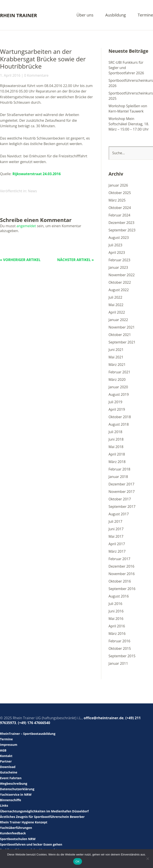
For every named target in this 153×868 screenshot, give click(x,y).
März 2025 (117, 200)
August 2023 (119, 238)
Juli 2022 (115, 297)
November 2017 (122, 492)
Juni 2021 (116, 350)
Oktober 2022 (120, 282)
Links (4, 805)
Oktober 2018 (120, 417)
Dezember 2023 (121, 223)
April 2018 (117, 454)
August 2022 (119, 290)
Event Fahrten (11, 778)
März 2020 (117, 380)
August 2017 (119, 514)
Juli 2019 (115, 402)
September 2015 (122, 656)
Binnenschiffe (11, 800)
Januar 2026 (118, 185)
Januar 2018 (118, 477)
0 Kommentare (36, 75)
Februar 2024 (119, 215)
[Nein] (148, 859)
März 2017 (117, 551)
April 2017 (117, 544)
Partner (6, 761)
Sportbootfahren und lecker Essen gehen (31, 844)
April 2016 (117, 626)
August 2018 (119, 424)
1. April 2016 (10, 75)
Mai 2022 (116, 305)
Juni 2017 (116, 529)
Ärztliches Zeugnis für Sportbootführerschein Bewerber (42, 817)
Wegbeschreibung (14, 784)
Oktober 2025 (120, 193)
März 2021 (117, 365)
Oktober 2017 (120, 499)
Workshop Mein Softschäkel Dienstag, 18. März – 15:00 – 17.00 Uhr (129, 124)
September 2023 (122, 230)
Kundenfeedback (13, 833)
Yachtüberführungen (16, 828)
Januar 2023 (118, 267)
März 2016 (117, 634)
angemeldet (26, 226)
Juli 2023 (115, 245)
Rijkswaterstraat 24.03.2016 (37, 174)
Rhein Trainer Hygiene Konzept (24, 822)
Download (8, 767)
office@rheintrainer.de (104, 718)
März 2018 (117, 462)
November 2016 (122, 574)
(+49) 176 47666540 (34, 723)
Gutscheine (9, 772)
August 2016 (119, 596)
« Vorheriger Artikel (20, 260)
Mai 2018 (116, 447)
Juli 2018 (115, 432)
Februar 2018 (119, 469)
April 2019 (117, 409)
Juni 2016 (116, 611)
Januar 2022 (118, 320)
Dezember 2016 (121, 566)
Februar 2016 (119, 641)
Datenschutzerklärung (17, 789)
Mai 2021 (116, 357)
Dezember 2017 (121, 484)
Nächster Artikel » (76, 260)
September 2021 (122, 342)
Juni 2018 (116, 439)
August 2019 (119, 394)
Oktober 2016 (120, 581)
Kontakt (6, 756)
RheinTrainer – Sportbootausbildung (28, 734)
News (33, 191)
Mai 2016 (116, 619)
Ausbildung (116, 15)
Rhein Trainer (19, 15)
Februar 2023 (119, 260)
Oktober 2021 (120, 335)
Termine (145, 15)
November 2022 (122, 275)
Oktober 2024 (120, 208)
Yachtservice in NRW (16, 794)
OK (77, 862)
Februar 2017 (119, 559)
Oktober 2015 (120, 648)
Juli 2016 (115, 604)
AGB (3, 750)
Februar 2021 (119, 372)
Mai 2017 (116, 536)
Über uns (85, 15)
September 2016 (122, 589)
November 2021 (122, 327)
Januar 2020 (118, 387)
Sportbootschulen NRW (18, 839)
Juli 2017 (115, 521)
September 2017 (122, 507)
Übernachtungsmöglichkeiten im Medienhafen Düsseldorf (44, 811)
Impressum (9, 745)
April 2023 (117, 252)
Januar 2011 (118, 663)
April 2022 (117, 312)
